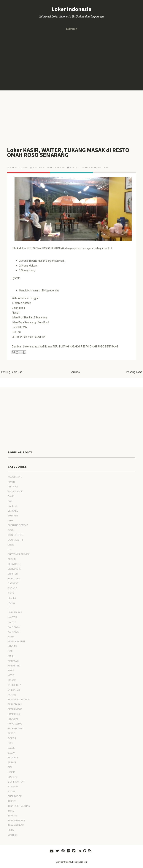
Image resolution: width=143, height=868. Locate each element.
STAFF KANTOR (16, 782)
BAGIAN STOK (15, 491)
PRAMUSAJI (14, 714)
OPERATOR (14, 690)
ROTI (10, 743)
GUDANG (12, 588)
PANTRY (12, 695)
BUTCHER (13, 516)
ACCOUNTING (15, 477)
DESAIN (12, 559)
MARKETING (14, 666)
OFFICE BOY (14, 685)
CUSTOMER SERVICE (19, 554)
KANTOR (12, 617)
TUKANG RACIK (16, 825)
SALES (11, 748)
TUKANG (12, 816)
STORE (12, 791)
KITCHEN (12, 646)
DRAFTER (13, 574)
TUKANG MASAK (88, 167)
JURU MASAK (15, 612)
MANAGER (13, 661)
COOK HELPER (16, 535)
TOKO (11, 811)
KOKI (11, 651)
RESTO (12, 733)
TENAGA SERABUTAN (19, 806)
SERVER (12, 762)
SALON (12, 753)
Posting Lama (134, 372)
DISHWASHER (15, 569)
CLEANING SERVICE (18, 525)
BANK (11, 496)
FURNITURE (14, 578)
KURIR (11, 656)
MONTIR (12, 680)
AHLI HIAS (13, 486)
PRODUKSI (13, 719)
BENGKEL (13, 511)
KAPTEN (12, 622)
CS (9, 549)
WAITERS (103, 167)
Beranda (72, 29)
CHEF (11, 520)
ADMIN (11, 482)
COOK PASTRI (15, 540)
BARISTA (12, 506)
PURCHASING (15, 724)
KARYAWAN (14, 627)
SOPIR (11, 772)
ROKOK (12, 738)
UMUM (11, 830)
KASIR (73, 167)
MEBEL (11, 670)
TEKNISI (12, 801)
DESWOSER (14, 564)
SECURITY (13, 757)
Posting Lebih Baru (12, 372)
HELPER (12, 598)
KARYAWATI (14, 632)
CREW (11, 545)
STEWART (13, 786)
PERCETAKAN (15, 704)
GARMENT (13, 583)
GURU (11, 593)
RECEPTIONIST (16, 728)
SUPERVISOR (15, 796)
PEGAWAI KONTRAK (18, 699)
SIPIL (10, 767)
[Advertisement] (71, 61)
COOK (11, 530)
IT (9, 607)
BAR (10, 501)
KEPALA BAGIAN (16, 641)
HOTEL (11, 603)
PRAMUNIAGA (15, 709)
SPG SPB (13, 777)
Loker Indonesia (72, 9)
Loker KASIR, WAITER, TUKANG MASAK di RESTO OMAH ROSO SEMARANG (68, 152)
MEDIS (11, 675)
